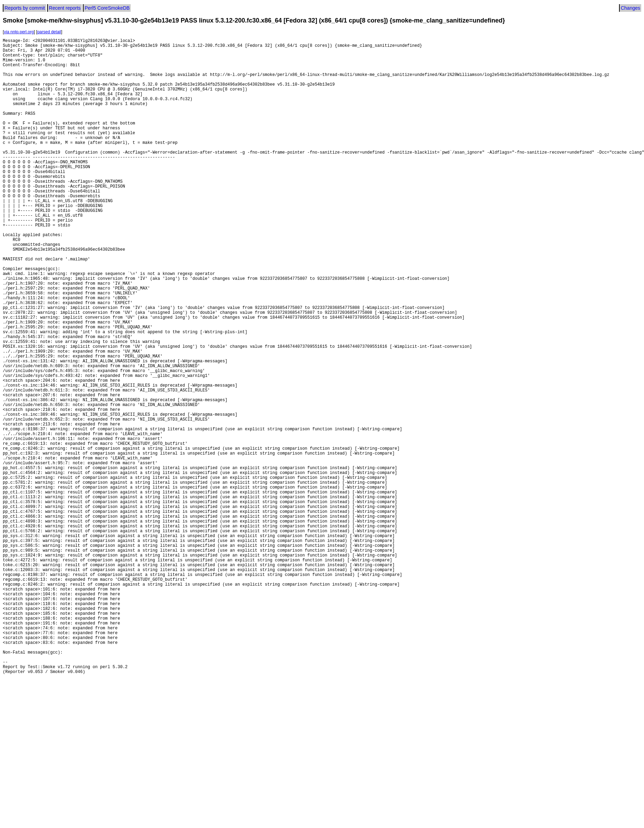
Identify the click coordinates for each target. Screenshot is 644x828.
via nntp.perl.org (19, 32)
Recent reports (65, 8)
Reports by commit (25, 8)
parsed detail (49, 32)
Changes (630, 8)
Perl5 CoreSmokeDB (107, 8)
